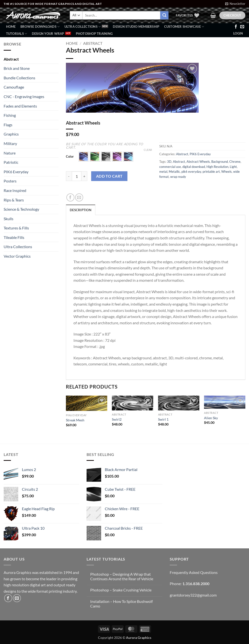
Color (70, 157)
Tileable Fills (14, 237)
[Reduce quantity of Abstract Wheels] (69, 176)
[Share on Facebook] (70, 197)
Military (10, 143)
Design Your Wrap (48, 34)
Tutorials (17, 34)
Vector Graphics (17, 256)
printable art (211, 172)
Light (233, 167)
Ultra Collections (83, 27)
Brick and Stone (17, 68)
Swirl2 (117, 419)
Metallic (174, 172)
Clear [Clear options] (148, 150)
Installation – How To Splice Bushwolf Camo (121, 604)
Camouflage (14, 87)
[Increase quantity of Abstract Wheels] (84, 176)
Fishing (10, 115)
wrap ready (178, 177)
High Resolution (217, 167)
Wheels (227, 172)
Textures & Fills (16, 228)
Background (220, 162)
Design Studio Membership (136, 27)
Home (11, 27)
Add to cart (109, 176)
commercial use (170, 167)
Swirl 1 (163, 419)
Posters (10, 181)
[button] (235, 4)
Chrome (235, 162)
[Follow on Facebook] (236, 27)
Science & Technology (21, 209)
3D (169, 162)
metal (163, 172)
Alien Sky (211, 418)
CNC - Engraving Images (24, 96)
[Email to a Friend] (79, 197)
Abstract (11, 59)
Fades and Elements (20, 106)
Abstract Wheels (198, 162)
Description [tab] (81, 210)
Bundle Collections (19, 78)
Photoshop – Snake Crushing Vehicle (121, 590)
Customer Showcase (184, 27)
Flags (8, 125)
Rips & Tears (14, 200)
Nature (10, 153)
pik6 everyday (191, 172)
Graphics (11, 134)
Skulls (9, 219)
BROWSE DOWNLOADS (40, 27)
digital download (194, 167)
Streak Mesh (75, 420)
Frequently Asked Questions (194, 572)
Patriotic (11, 162)
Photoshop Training (94, 34)
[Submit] (164, 15)
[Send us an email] (242, 27)
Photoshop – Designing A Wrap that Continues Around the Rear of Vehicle (122, 576)
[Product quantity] (77, 176)
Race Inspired (15, 190)
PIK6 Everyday (16, 172)
